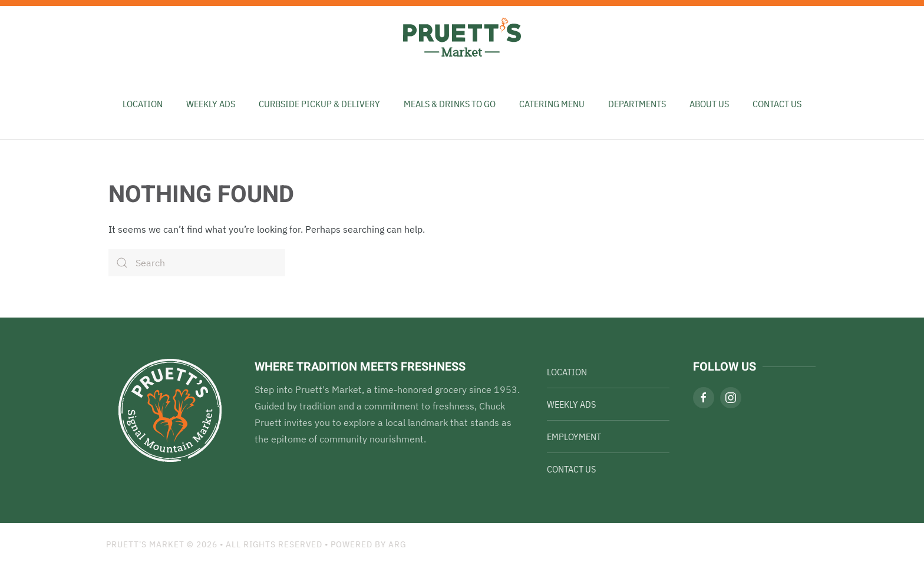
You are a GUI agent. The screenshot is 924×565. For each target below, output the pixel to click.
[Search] (197, 263)
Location (143, 104)
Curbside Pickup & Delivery (319, 104)
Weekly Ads (571, 404)
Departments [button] (637, 104)
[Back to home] (462, 37)
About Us (709, 104)
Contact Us (777, 104)
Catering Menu (552, 104)
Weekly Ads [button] (211, 104)
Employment (574, 437)
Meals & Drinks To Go (450, 104)
